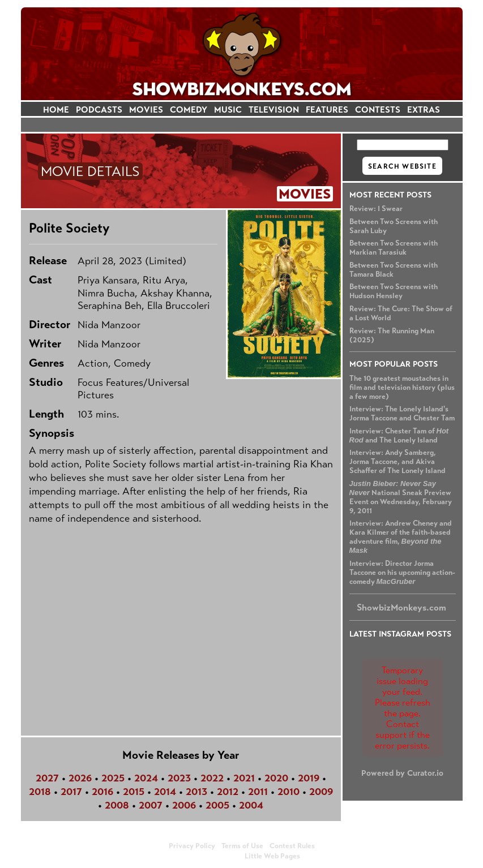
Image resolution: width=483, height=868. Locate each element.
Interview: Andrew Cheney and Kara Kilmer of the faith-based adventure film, (401, 537)
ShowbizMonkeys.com (401, 607)
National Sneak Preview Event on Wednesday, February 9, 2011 (401, 497)
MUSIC (228, 109)
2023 (179, 778)
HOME (56, 109)
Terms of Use (242, 846)
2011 (258, 792)
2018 (40, 792)
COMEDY (189, 109)
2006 (184, 805)
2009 (321, 792)
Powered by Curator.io (402, 773)
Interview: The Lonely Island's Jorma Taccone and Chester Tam (402, 414)
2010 (288, 792)
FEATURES (327, 109)
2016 (102, 792)
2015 (134, 792)
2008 (117, 805)
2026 (80, 778)
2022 (212, 778)
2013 (196, 792)
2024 (146, 778)
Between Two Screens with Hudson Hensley (394, 291)
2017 (71, 792)
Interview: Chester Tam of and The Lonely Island (399, 436)
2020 (276, 778)
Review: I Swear (376, 209)
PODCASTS (99, 109)
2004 (251, 805)
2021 (244, 778)
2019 (309, 778)
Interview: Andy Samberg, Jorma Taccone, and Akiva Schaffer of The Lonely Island (397, 462)
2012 (228, 792)
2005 (217, 805)
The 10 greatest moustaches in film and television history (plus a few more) (402, 388)
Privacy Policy (192, 846)
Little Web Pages (272, 856)
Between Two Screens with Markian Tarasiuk (394, 248)
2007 (151, 805)
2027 (47, 778)
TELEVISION (274, 109)
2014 (165, 792)
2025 (113, 778)
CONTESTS (378, 109)
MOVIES (146, 109)
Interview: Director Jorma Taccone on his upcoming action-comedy (402, 573)
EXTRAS (424, 109)
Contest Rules (292, 846)
